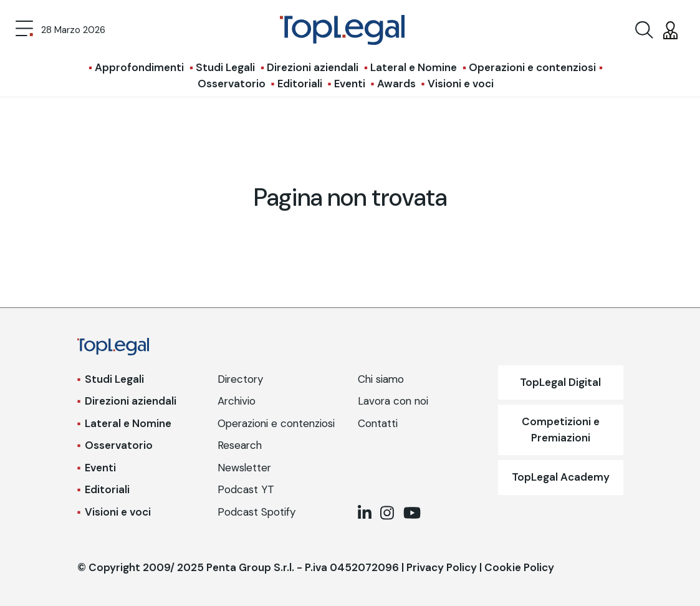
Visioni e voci (461, 84)
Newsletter (244, 468)
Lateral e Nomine (414, 67)
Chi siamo (381, 379)
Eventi (350, 84)
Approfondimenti (139, 67)
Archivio (237, 401)
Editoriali (300, 84)
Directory (240, 379)
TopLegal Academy (561, 477)
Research (240, 445)
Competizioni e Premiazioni (561, 430)
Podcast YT (246, 489)
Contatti (378, 423)
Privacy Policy (442, 567)
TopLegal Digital (560, 382)
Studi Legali (225, 67)
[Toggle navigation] (24, 30)
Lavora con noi (393, 401)
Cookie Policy (519, 567)
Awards (396, 84)
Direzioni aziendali (313, 67)
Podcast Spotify (257, 512)
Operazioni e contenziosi (532, 67)
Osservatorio (232, 84)
